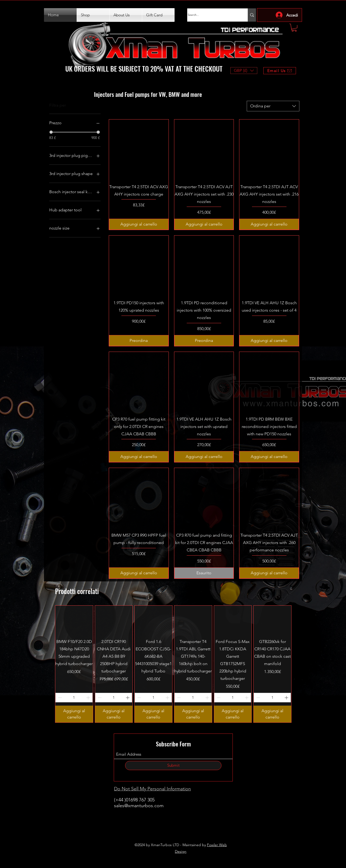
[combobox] (273, 106)
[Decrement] (59, 698)
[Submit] (173, 765)
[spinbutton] (74, 698)
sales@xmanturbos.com (139, 806)
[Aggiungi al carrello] (139, 224)
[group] (173, 664)
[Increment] (89, 698)
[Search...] (212, 15)
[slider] (51, 132)
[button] (294, 28)
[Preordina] (139, 341)
